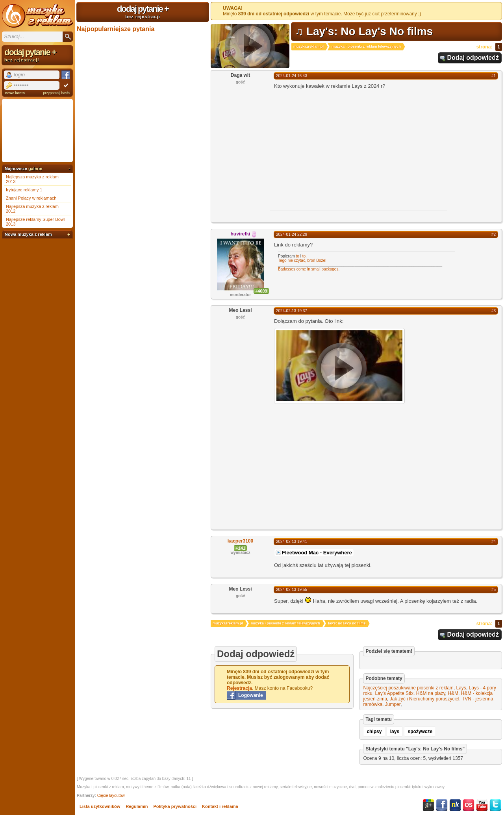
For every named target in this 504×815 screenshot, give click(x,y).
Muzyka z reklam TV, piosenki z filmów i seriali (37, 16)
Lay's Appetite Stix (394, 693)
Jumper (393, 704)
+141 (240, 548)
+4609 (261, 291)
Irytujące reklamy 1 (24, 190)
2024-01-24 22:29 (292, 234)
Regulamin (137, 806)
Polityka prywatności (175, 806)
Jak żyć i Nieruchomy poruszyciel (425, 699)
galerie (35, 169)
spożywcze (420, 732)
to (298, 256)
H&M (453, 693)
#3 (494, 311)
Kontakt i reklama (220, 806)
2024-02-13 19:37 (292, 311)
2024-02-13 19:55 (292, 590)
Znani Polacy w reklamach (31, 198)
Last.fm (469, 805)
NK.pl (455, 805)
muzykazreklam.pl (309, 46)
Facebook (442, 805)
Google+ (428, 805)
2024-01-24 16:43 (292, 76)
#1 (494, 76)
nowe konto (15, 93)
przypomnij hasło (56, 93)
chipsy (374, 732)
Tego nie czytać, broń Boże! (302, 260)
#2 (494, 234)
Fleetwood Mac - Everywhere (317, 553)
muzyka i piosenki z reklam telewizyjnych (366, 46)
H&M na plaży (431, 693)
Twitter (495, 805)
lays (395, 732)
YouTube (482, 805)
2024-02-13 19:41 (292, 542)
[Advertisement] (336, 152)
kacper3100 (240, 541)
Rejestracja (239, 688)
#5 (494, 590)
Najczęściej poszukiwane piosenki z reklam (408, 688)
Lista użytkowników (100, 806)
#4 (494, 542)
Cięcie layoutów (111, 796)
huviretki (240, 234)
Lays (461, 688)
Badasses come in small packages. (309, 269)
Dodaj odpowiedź (473, 58)
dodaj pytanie (143, 11)
